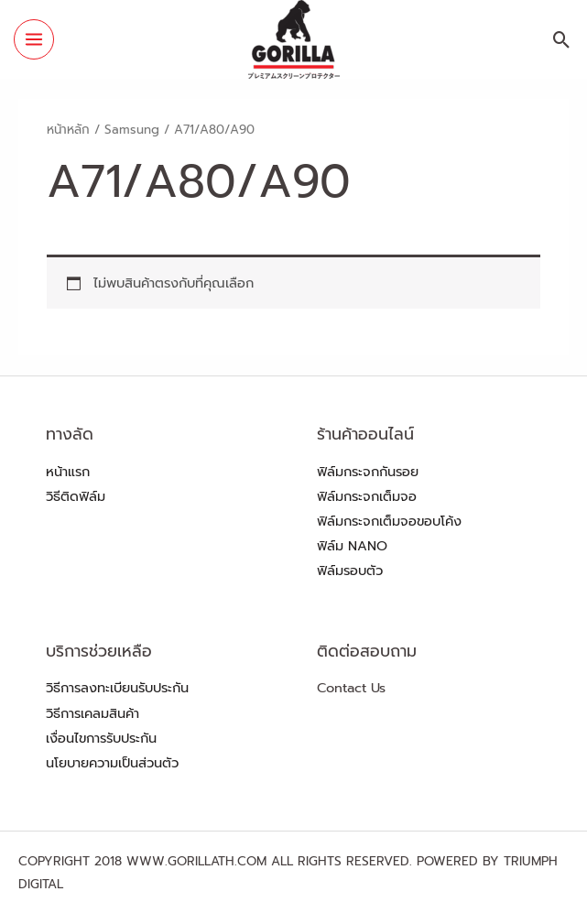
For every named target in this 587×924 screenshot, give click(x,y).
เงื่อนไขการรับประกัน (101, 738)
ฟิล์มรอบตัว (350, 571)
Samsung (132, 130)
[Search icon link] (562, 40)
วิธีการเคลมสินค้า (92, 713)
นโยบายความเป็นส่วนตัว (112, 763)
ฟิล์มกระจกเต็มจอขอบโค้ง (389, 521)
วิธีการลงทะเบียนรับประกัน (117, 688)
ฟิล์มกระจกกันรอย (368, 472)
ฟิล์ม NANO (352, 546)
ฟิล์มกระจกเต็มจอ (367, 496)
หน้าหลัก (68, 130)
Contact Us (351, 688)
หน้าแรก (68, 472)
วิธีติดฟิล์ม (76, 496)
